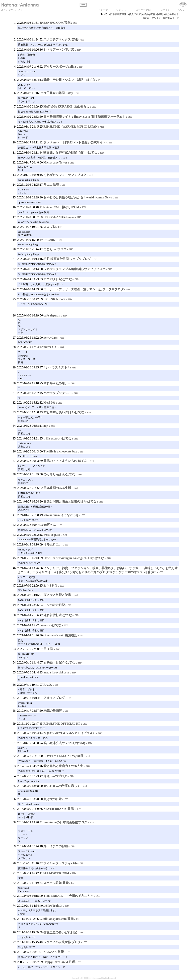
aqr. (46, 426)
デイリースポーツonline (60, 67)
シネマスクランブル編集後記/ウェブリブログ (74, 269)
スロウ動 (49, 227)
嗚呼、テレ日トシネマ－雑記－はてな (69, 80)
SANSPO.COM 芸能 (57, 23)
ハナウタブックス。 (57, 393)
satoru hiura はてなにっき (61, 515)
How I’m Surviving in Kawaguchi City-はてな (74, 558)
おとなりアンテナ (152, 18)
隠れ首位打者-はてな (58, 615)
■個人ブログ (134, 14)
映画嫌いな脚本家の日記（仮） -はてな (70, 153)
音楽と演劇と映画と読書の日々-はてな (70, 501)
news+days (51, 338)
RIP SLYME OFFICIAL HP (62, 724)
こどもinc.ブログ (55, 249)
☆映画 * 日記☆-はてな (59, 662)
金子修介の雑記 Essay (58, 93)
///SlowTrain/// (53, 906)
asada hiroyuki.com (56, 672)
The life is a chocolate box (60, 451)
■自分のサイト (171, 14)
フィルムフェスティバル (60, 863)
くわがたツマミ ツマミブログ (65, 175)
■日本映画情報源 (117, 14)
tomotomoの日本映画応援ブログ (65, 822)
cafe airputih (52, 315)
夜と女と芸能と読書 (57, 595)
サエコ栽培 (51, 185)
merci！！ (50, 347)
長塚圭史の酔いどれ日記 (60, 932)
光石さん (50, 525)
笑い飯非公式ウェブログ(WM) (64, 743)
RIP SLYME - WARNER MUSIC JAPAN (71, 127)
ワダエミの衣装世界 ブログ (62, 942)
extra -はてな (52, 625)
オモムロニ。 (53, 544)
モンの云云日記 (54, 605)
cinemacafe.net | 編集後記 (60, 635)
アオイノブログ (54, 698)
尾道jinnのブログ (55, 776)
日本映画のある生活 (57, 488)
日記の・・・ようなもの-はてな (65, 461)
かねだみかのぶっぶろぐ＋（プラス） (69, 733)
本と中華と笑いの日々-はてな (64, 412)
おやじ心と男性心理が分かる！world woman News (78, 197)
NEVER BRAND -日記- (59, 809)
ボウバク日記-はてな (58, 279)
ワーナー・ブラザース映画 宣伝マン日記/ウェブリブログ (84, 289)
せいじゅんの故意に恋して (62, 786)
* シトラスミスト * (56, 367)
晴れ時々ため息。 (56, 383)
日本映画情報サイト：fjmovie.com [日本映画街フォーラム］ (84, 117)
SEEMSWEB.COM (56, 873)
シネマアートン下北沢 (59, 50)
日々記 (48, 649)
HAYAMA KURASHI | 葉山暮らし (66, 106)
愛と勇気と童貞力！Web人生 (63, 766)
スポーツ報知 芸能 (56, 883)
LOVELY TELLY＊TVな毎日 (63, 756)
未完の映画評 (53, 711)
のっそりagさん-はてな (59, 474)
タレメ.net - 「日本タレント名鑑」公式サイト (75, 142)
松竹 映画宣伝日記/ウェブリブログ (67, 259)
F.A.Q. (48, 685)
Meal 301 (50, 403)
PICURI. (49, 240)
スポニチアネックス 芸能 (61, 39)
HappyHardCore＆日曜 (59, 962)
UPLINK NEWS (54, 299)
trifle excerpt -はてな (57, 438)
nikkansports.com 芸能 (58, 919)
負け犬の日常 (53, 799)
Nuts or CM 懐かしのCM (61, 207)
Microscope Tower (55, 162)
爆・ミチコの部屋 (56, 846)
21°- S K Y (50, 585)
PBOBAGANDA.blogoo (59, 217)
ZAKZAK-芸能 (54, 952)
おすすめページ (171, 18)
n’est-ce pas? (52, 535)
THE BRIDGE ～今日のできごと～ (68, 896)
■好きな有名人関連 (152, 14)
